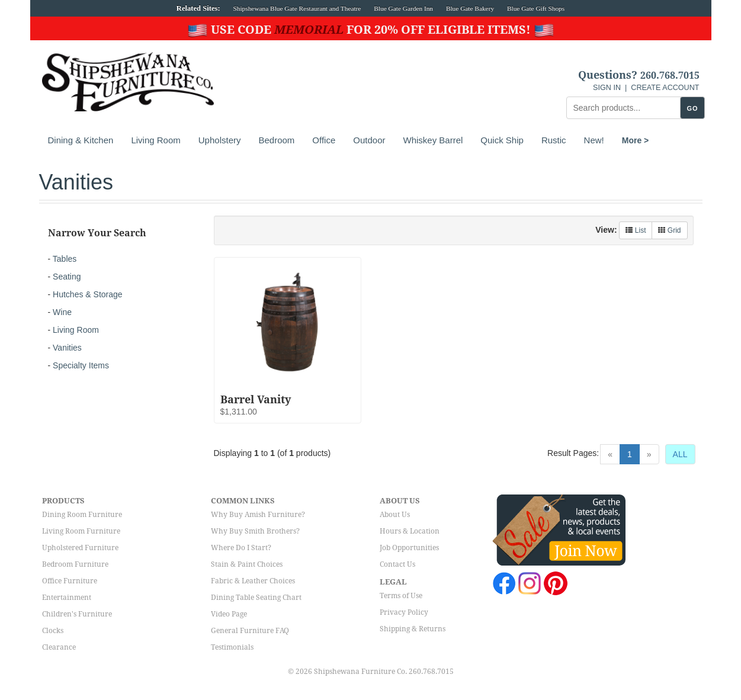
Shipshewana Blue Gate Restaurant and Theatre (297, 8)
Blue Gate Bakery (470, 8)
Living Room (155, 140)
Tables (65, 259)
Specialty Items (81, 365)
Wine (62, 312)
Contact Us (397, 564)
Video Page (229, 614)
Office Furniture (70, 581)
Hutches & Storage (88, 294)
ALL (680, 454)
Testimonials (232, 647)
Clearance (59, 647)
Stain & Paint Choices (247, 564)
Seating (67, 277)
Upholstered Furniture (80, 548)
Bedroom (276, 140)
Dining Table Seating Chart (256, 598)
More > (636, 140)
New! (594, 140)
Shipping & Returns (413, 629)
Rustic (554, 140)
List (636, 230)
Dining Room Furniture (82, 515)
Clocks (53, 631)
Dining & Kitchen (81, 140)
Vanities (67, 348)
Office (324, 140)
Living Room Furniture (81, 531)
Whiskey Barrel (433, 140)
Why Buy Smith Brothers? (255, 531)
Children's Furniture (77, 614)
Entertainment (67, 598)
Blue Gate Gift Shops (536, 8)
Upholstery (220, 140)
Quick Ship (502, 140)
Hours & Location (410, 531)
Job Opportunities (409, 548)
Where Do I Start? (241, 548)
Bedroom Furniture (75, 564)
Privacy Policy (404, 612)
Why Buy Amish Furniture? (258, 515)
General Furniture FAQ (250, 631)
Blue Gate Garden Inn (403, 8)
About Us (395, 515)
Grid (669, 230)
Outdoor (369, 140)
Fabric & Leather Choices (253, 581)
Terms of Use (401, 596)
